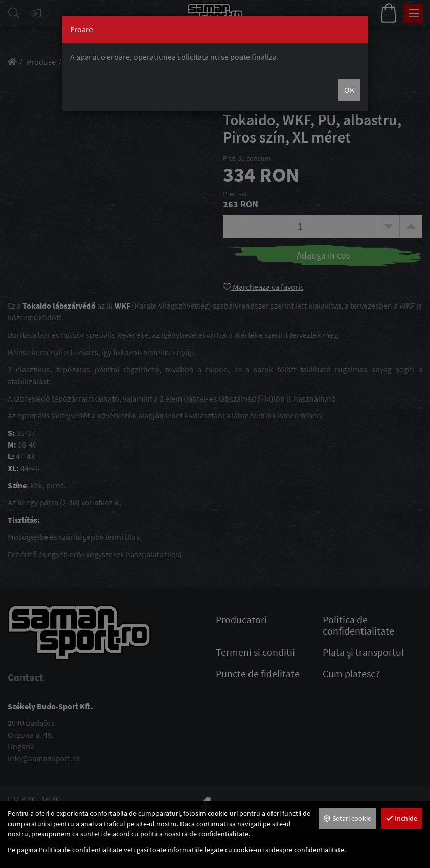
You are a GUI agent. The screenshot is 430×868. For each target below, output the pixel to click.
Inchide (402, 818)
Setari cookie (347, 818)
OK (349, 90)
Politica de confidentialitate (81, 850)
